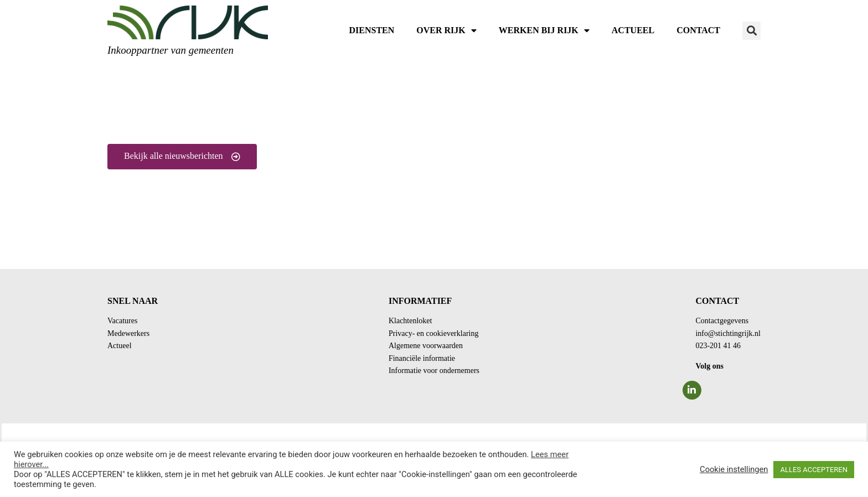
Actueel (633, 30)
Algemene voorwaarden (426, 346)
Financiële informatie (422, 358)
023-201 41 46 (718, 346)
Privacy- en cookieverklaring (434, 333)
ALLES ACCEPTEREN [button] (814, 470)
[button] (751, 31)
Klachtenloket (410, 321)
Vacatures (122, 321)
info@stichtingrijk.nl (728, 333)
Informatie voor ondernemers (434, 371)
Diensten (372, 30)
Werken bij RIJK (544, 30)
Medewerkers (128, 333)
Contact (698, 30)
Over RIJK (446, 30)
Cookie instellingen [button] (734, 469)
